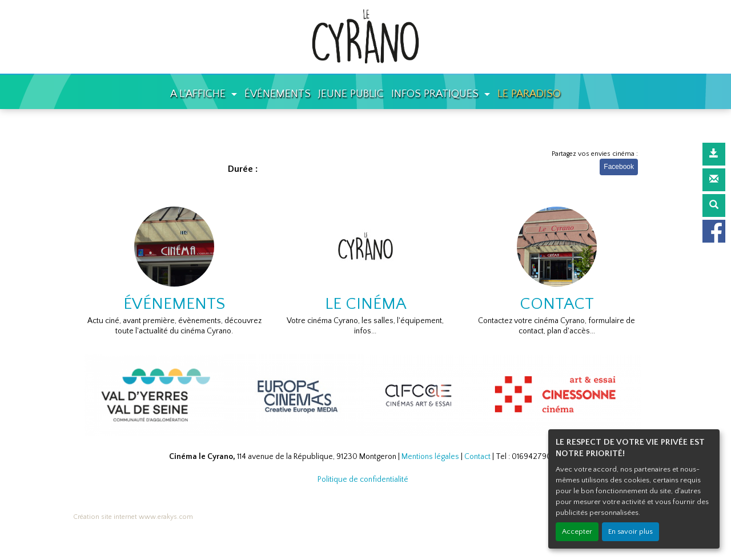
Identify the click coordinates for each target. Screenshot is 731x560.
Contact (477, 457)
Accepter (577, 531)
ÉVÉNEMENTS (278, 94)
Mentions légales (430, 457)
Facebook (619, 167)
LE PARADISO (529, 94)
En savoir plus (630, 531)
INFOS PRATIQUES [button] (436, 94)
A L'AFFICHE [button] (199, 94)
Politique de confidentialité (363, 480)
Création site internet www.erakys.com (133, 517)
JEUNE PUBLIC (351, 94)
